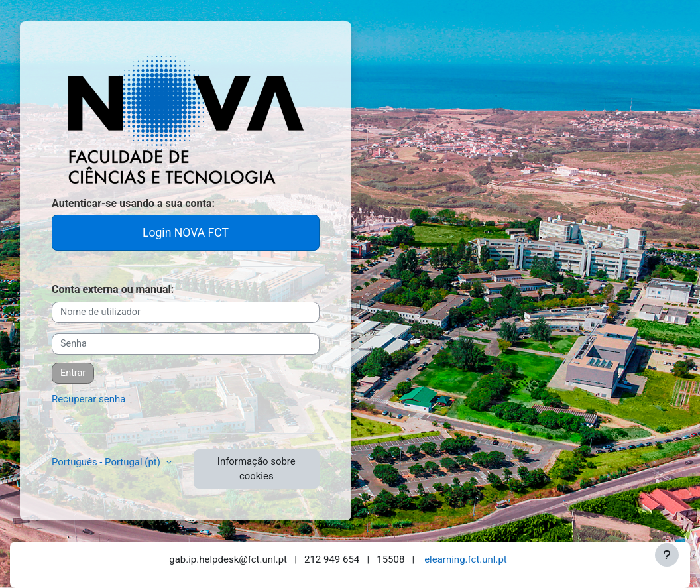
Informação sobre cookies (257, 469)
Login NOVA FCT (186, 233)
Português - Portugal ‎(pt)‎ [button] (107, 462)
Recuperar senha (88, 399)
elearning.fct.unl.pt (466, 559)
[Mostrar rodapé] (667, 555)
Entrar (73, 373)
